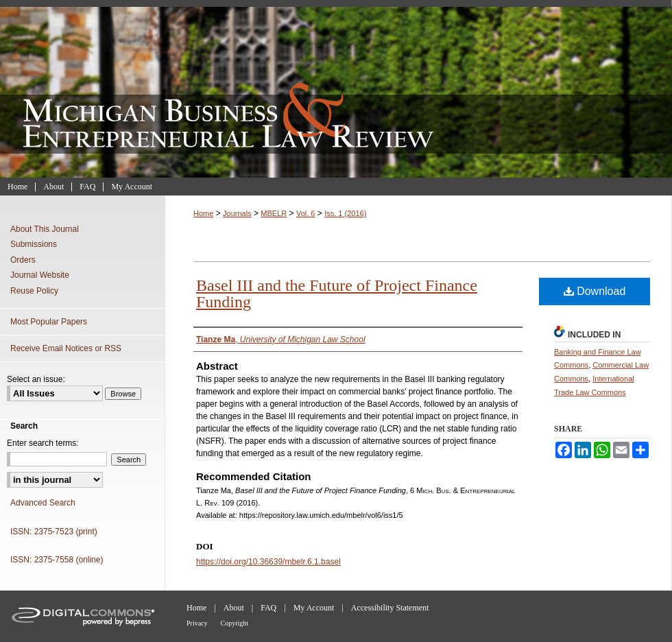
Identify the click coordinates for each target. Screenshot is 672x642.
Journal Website (40, 275)
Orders (23, 260)
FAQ (268, 608)
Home (203, 213)
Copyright (235, 623)
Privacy (197, 623)
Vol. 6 (306, 213)
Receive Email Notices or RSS (66, 348)
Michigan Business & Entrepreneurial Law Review (336, 89)
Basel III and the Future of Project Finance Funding (337, 294)
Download (595, 291)
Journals (237, 213)
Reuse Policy (34, 291)
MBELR (274, 213)
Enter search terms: (43, 443)
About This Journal (45, 229)
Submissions (34, 244)
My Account (314, 608)
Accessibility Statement (390, 608)
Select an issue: (36, 379)
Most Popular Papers (49, 322)
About (234, 608)
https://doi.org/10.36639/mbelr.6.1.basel (268, 562)
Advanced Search (43, 503)
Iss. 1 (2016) (345, 213)
